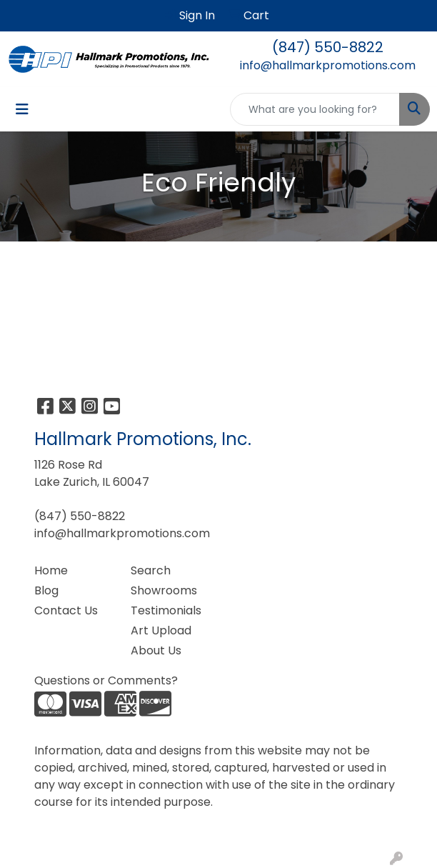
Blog (46, 590)
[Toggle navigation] (22, 109)
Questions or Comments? (106, 680)
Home (51, 570)
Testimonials (166, 610)
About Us (156, 650)
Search (151, 570)
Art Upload (161, 630)
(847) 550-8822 (328, 47)
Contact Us (66, 610)
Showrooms (164, 590)
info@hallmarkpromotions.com (328, 65)
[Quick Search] (315, 109)
